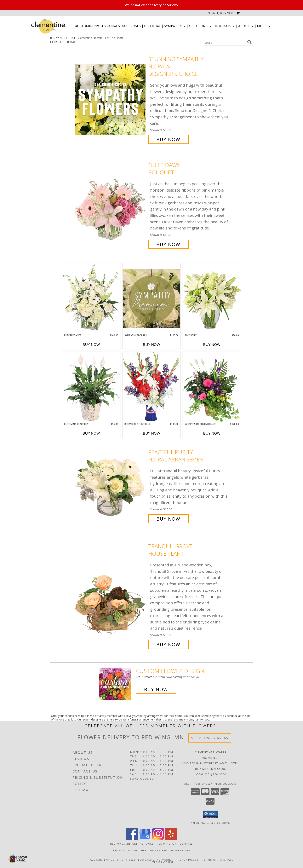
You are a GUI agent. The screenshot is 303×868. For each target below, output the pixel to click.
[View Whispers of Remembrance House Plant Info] (212, 387)
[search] (249, 42)
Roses (136, 26)
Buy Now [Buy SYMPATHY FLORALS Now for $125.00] (151, 344)
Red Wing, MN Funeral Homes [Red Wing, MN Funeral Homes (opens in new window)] (132, 843)
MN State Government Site (170, 850)
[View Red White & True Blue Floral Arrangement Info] (151, 387)
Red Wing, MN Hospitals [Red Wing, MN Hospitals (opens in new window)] (175, 843)
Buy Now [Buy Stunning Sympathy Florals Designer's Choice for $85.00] (168, 139)
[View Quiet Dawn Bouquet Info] (111, 205)
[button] (240, 13)
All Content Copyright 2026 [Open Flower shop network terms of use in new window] (113, 859)
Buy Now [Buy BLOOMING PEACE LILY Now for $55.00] (91, 433)
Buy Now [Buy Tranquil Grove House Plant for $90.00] (168, 644)
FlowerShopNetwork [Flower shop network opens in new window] (154, 859)
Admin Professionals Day (104, 26)
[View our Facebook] (132, 839)
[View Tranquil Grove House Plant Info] (111, 595)
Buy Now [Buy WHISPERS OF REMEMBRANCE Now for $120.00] (212, 433)
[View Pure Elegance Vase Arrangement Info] (91, 298)
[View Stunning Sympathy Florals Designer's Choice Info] (111, 99)
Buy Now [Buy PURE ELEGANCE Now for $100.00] (91, 344)
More (264, 26)
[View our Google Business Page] (145, 839)
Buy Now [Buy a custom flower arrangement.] (156, 689)
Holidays (225, 26)
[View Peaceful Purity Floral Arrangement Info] (111, 486)
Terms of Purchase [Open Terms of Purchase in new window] (218, 859)
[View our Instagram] (158, 839)
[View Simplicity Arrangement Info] (212, 298)
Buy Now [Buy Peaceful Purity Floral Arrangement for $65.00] (168, 519)
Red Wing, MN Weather (130, 850)
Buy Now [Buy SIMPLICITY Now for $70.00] (212, 344)
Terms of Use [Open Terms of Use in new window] (163, 862)
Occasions (201, 26)
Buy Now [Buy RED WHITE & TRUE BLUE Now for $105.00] (151, 433)
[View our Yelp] (171, 839)
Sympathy (175, 26)
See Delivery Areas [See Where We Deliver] (210, 738)
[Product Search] (225, 43)
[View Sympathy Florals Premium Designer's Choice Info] (151, 298)
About (246, 26)
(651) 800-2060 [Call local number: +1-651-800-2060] (223, 13)
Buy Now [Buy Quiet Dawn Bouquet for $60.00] (168, 244)
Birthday (152, 26)
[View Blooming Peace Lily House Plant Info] (91, 387)
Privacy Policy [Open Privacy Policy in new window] (187, 859)
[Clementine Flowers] (48, 26)
